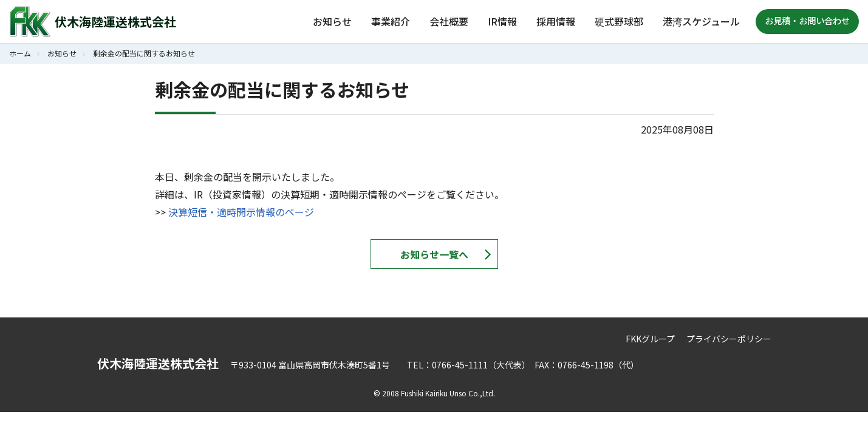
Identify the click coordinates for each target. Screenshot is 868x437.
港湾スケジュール (701, 21)
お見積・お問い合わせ (807, 20)
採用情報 (556, 21)
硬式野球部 (619, 21)
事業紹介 (391, 21)
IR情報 (502, 21)
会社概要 (449, 21)
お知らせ (332, 21)
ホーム (20, 53)
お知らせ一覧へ (434, 254)
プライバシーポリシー (729, 339)
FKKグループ (650, 339)
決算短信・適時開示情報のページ (241, 212)
